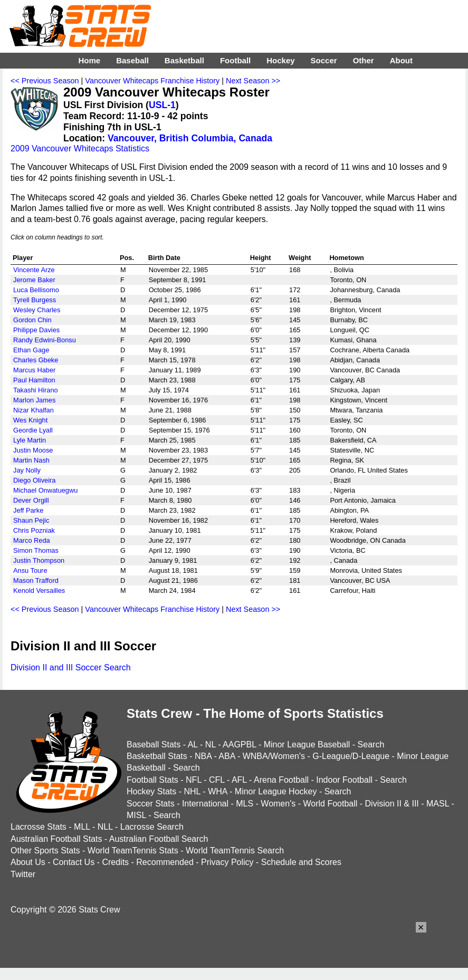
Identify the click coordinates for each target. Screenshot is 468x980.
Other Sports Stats (45, 851)
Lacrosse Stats (39, 827)
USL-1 (162, 105)
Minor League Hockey (276, 791)
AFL (239, 780)
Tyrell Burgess (35, 300)
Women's (278, 804)
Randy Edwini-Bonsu (45, 340)
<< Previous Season (45, 81)
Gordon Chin (32, 320)
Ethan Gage (31, 350)
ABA (227, 756)
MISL (136, 815)
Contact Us (74, 862)
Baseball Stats (154, 744)
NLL (105, 827)
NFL (194, 780)
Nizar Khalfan (34, 410)
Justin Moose (33, 450)
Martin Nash (31, 460)
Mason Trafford (36, 580)
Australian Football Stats (56, 839)
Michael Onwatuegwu (45, 490)
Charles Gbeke (36, 360)
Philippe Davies (36, 330)
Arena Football (281, 780)
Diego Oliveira (34, 480)
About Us (28, 862)
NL (211, 744)
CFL (217, 780)
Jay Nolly (27, 470)
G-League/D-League (351, 756)
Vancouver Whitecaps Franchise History (152, 81)
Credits (115, 862)
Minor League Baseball (307, 744)
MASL (438, 804)
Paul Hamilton (34, 380)
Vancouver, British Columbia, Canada (190, 138)
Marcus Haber (34, 370)
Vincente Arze (34, 270)
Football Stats (152, 780)
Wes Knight (30, 420)
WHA (217, 791)
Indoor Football (344, 780)
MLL (82, 827)
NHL (192, 791)
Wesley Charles (37, 310)
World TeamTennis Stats (133, 851)
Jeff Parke (28, 510)
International (205, 804)
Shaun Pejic (31, 520)
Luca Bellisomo (36, 290)
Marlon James (34, 400)
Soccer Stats (151, 804)
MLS (245, 804)
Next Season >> (253, 81)
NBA (203, 756)
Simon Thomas (36, 550)
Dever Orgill (31, 500)
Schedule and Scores (301, 862)
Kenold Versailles (39, 590)
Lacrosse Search (152, 827)
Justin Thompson (39, 560)
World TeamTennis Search (235, 851)
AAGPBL (239, 744)
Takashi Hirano (36, 390)
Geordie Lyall (33, 430)
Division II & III (392, 804)
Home (89, 60)
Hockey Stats (151, 791)
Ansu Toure (30, 570)
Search (371, 744)
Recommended (165, 862)
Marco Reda (32, 540)
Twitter (23, 874)
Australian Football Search (159, 839)
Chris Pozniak (34, 530)
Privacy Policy (227, 862)
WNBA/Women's (274, 756)
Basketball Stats (157, 756)
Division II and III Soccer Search (71, 667)
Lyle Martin (30, 440)
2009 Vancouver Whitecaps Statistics (80, 148)
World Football (330, 804)
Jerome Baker (34, 280)
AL (193, 744)
